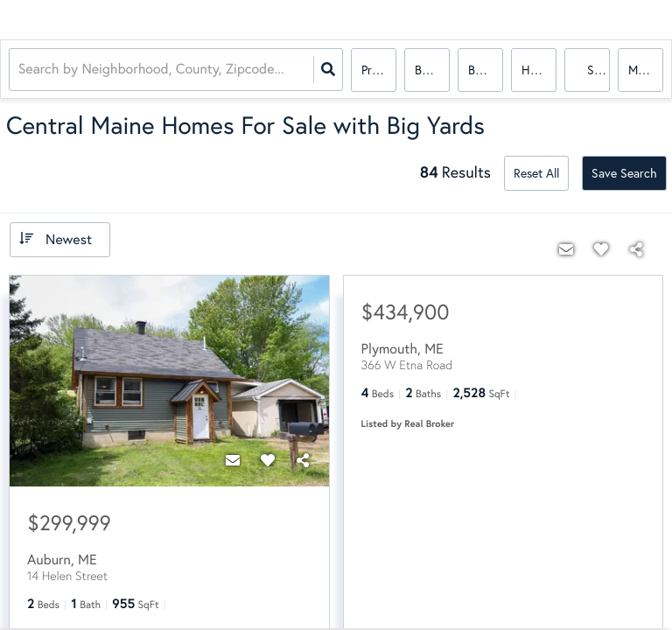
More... (646, 70)
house (538, 70)
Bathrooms (486, 70)
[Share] (303, 460)
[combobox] (20, 70)
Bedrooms (432, 70)
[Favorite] (268, 460)
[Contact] (233, 460)
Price (374, 70)
